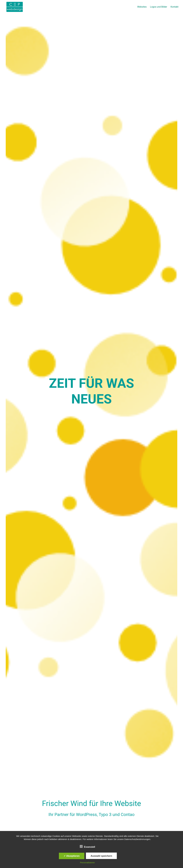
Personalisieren (87, 862)
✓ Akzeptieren (72, 856)
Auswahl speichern (101, 856)
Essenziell (87, 847)
